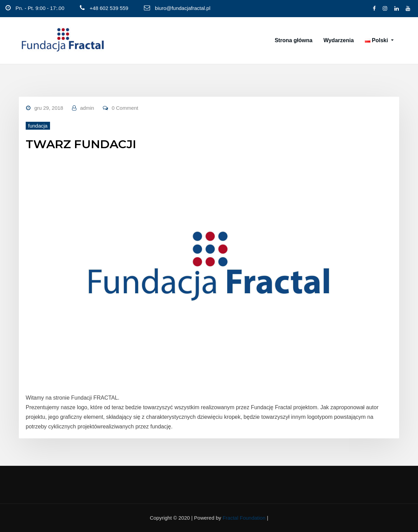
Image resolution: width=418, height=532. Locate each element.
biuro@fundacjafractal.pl (183, 8)
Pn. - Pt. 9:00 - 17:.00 (40, 8)
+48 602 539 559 (109, 8)
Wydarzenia (339, 40)
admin (87, 108)
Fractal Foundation (244, 518)
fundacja (38, 126)
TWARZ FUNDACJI (81, 144)
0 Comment (125, 108)
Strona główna (294, 40)
